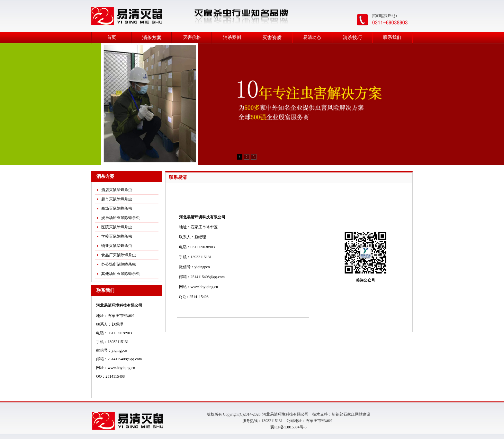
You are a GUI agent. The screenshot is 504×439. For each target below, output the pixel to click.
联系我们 (392, 37)
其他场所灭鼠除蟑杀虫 (121, 274)
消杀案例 (232, 37)
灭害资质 (272, 38)
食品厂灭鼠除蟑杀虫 (119, 255)
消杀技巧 (352, 38)
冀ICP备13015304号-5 (288, 427)
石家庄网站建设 (357, 414)
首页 (112, 37)
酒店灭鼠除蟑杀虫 (117, 190)
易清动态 (312, 37)
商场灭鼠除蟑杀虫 (117, 208)
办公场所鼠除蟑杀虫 (119, 264)
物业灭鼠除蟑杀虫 (117, 246)
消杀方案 (152, 38)
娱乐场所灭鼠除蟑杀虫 (121, 218)
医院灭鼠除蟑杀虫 (117, 227)
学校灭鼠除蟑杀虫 (117, 236)
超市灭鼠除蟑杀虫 (117, 199)
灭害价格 (192, 37)
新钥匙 (337, 414)
